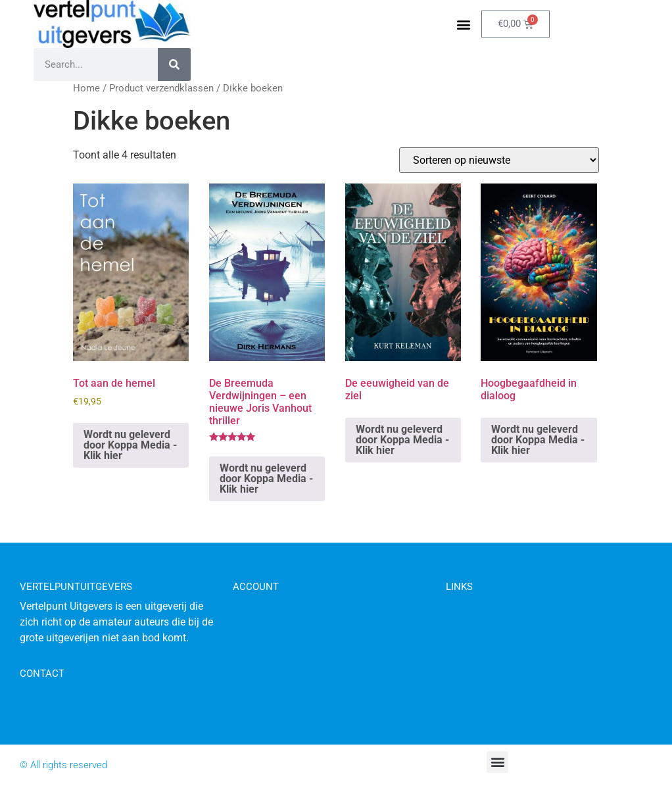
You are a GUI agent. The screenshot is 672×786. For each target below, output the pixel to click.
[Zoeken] (174, 64)
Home (86, 88)
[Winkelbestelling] (499, 160)
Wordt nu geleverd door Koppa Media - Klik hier (130, 445)
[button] (464, 24)
